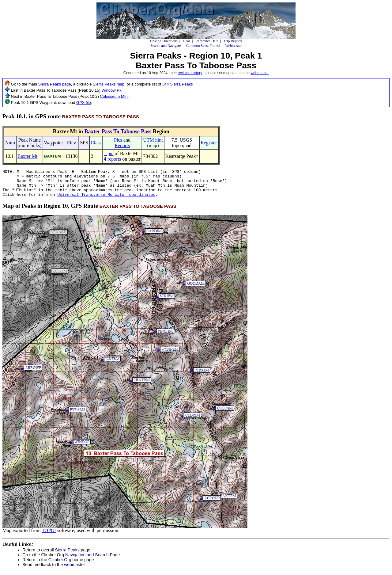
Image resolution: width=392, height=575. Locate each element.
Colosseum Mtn (114, 96)
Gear (186, 41)
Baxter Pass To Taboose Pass (118, 131)
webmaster (260, 73)
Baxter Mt (27, 156)
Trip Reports (233, 41)
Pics (118, 140)
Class (96, 143)
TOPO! (49, 536)
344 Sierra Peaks (178, 84)
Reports (122, 145)
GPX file (84, 103)
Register (209, 143)
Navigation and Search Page (92, 560)
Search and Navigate (166, 46)
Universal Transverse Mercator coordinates (106, 200)
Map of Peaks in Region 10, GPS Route (89, 211)
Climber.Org (60, 565)
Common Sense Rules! (203, 46)
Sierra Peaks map (109, 84)
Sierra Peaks (67, 555)
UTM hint (153, 140)
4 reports (112, 159)
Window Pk (111, 90)
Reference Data (207, 41)
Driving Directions (164, 41)
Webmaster (233, 46)
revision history (190, 73)
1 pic (109, 153)
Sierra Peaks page (55, 84)
